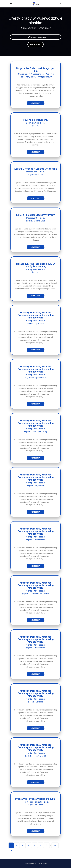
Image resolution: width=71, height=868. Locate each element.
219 (55, 845)
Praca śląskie (28, 28)
